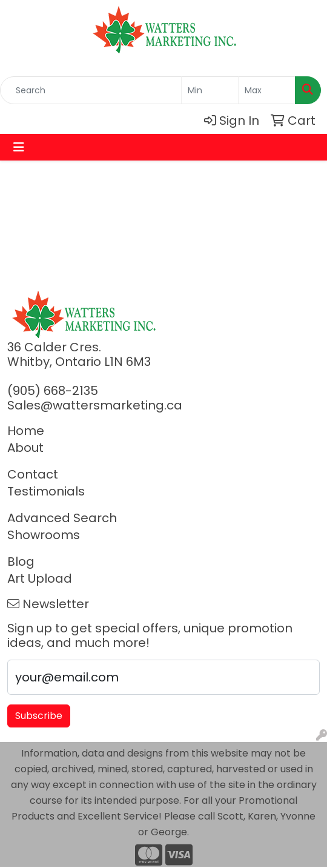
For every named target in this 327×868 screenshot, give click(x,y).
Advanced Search (62, 518)
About (25, 448)
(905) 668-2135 (53, 391)
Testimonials (46, 491)
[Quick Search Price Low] (210, 90)
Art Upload (40, 578)
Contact (33, 474)
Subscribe (39, 716)
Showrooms (44, 535)
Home (26, 431)
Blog (21, 562)
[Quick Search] (91, 90)
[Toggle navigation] (19, 147)
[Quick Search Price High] (267, 90)
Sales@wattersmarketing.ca (95, 405)
